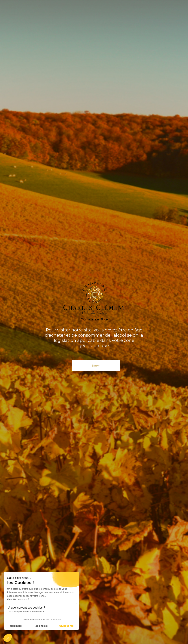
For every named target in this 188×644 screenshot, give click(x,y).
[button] (8, 638)
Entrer (96, 366)
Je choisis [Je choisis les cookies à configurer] (41, 626)
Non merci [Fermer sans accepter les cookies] (16, 626)
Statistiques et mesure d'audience (27, 611)
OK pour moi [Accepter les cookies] (67, 626)
